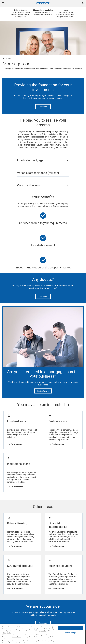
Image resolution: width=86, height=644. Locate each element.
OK (70, 628)
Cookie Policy (17, 637)
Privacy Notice (7, 633)
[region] (43, 634)
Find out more (43, 391)
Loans (8, 58)
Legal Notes (42, 631)
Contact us (43, 107)
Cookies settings (70, 633)
